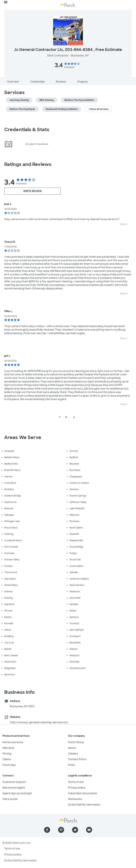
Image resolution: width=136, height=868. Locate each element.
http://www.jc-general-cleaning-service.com (39, 722)
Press (71, 765)
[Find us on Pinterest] (61, 830)
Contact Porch (77, 759)
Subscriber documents (82, 793)
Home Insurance (13, 742)
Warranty (8, 748)
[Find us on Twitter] (75, 830)
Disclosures (75, 799)
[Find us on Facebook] (47, 830)
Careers (73, 754)
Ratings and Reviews (28, 164)
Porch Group (76, 742)
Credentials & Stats (27, 130)
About (72, 748)
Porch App (9, 765)
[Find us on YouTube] (89, 830)
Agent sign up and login (17, 793)
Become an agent (14, 788)
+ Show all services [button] (98, 109)
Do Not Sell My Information (84, 805)
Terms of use (76, 782)
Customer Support (14, 782)
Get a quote (10, 799)
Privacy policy (77, 788)
